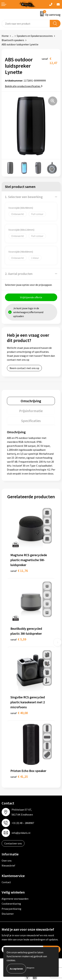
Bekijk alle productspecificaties (24, 86)
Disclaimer (8, 914)
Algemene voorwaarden (15, 899)
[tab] (31, 401)
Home (5, 36)
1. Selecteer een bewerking (24, 197)
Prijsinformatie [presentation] (31, 411)
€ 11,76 (19, 571)
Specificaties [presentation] (31, 421)
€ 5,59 (18, 639)
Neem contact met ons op (24, 368)
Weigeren (31, 968)
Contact (6, 882)
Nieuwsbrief (8, 866)
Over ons (7, 861)
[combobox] (26, 24)
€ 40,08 (19, 713)
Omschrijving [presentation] (31, 401)
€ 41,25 (19, 776)
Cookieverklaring (11, 904)
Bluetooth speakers (13, 40)
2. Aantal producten (19, 274)
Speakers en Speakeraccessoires (35, 36)
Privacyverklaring (11, 909)
